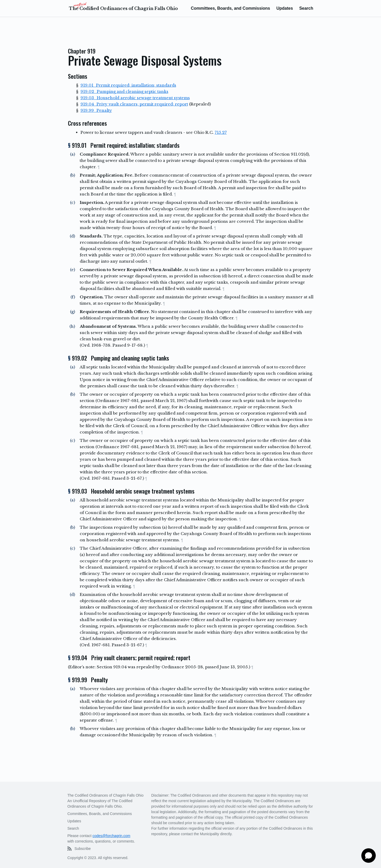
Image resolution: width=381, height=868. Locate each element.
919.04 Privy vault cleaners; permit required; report (134, 104)
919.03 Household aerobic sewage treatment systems (135, 98)
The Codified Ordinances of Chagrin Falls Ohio (123, 8)
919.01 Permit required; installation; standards (128, 85)
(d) (72, 236)
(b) (73, 175)
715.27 (221, 132)
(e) (73, 270)
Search (306, 8)
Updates (285, 8)
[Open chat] (369, 856)
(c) (73, 202)
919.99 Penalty (96, 110)
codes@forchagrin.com (111, 836)
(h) (72, 326)
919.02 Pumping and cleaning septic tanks (124, 91)
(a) (73, 154)
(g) (73, 312)
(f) (73, 297)
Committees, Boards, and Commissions (230, 8)
